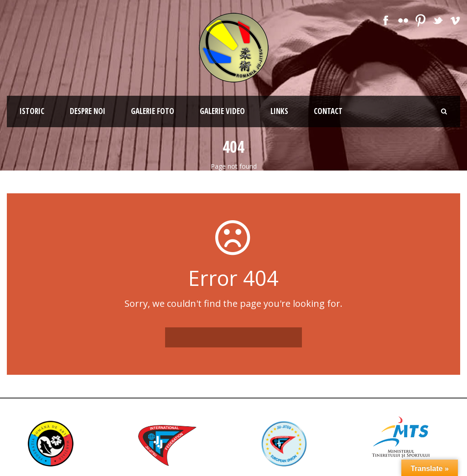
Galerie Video (222, 111)
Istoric (32, 111)
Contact (328, 111)
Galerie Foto (153, 111)
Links (279, 111)
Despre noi (88, 111)
